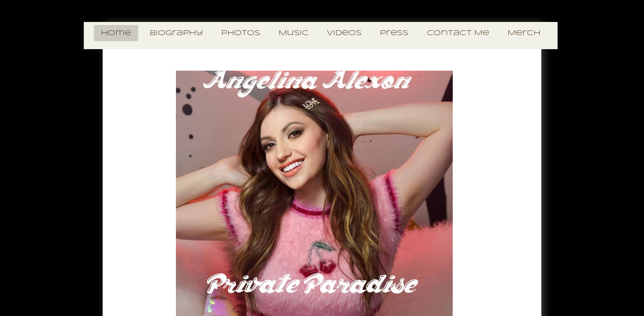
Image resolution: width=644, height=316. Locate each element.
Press (394, 33)
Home (116, 33)
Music (293, 33)
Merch (524, 33)
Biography (176, 33)
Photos (241, 33)
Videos (344, 33)
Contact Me (458, 33)
